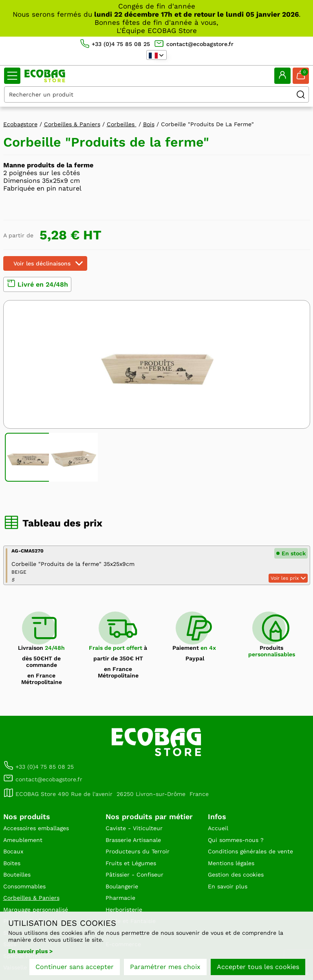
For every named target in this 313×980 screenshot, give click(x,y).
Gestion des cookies (236, 875)
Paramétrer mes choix (165, 967)
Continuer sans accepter (75, 967)
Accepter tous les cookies (258, 967)
